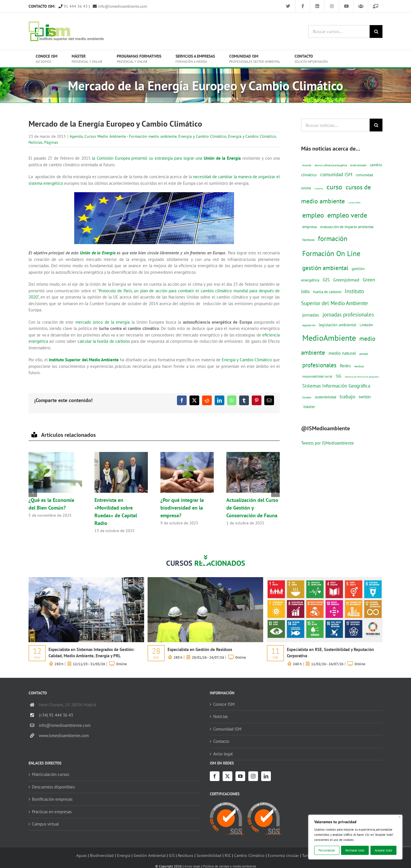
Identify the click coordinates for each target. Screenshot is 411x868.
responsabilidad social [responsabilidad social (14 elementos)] (317, 376)
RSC (228, 855)
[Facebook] (215, 776)
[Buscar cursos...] (339, 32)
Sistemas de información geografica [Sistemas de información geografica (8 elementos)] (362, 377)
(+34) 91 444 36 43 (56, 715)
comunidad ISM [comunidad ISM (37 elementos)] (336, 174)
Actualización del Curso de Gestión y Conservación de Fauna (252, 508)
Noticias (36, 142)
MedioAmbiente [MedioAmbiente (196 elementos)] (329, 338)
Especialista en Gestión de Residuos (200, 649)
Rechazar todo (355, 850)
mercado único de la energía (102, 322)
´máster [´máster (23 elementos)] (309, 406)
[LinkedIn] (266, 776)
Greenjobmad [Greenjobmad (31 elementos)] (346, 280)
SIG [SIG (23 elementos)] (339, 376)
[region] (355, 837)
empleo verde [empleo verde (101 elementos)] (347, 215)
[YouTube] (240, 776)
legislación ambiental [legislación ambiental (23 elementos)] (338, 325)
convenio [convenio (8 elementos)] (319, 188)
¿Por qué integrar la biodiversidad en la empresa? (182, 508)
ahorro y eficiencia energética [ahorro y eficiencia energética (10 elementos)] (331, 165)
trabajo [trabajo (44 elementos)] (347, 396)
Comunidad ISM (227, 729)
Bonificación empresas (52, 799)
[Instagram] (253, 776)
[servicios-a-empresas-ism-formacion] (86, 579)
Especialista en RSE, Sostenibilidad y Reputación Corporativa (330, 653)
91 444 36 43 (73, 6)
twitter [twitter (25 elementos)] (365, 397)
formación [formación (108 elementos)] (333, 238)
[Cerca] (400, 817)
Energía (124, 855)
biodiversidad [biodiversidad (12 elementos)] (358, 165)
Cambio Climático (249, 855)
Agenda (76, 136)
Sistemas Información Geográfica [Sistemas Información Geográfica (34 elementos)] (336, 386)
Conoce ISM (224, 704)
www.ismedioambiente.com (64, 736)
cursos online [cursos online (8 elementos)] (354, 202)
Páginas (51, 142)
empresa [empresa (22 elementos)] (310, 227)
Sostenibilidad (209, 855)
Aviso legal (223, 754)
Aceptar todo (383, 850)
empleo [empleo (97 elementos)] (313, 215)
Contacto (221, 741)
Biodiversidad (102, 855)
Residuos (186, 855)
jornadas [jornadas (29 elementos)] (311, 315)
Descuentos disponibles (53, 787)
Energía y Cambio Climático (202, 136)
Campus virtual (45, 824)
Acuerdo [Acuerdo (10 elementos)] (307, 165)
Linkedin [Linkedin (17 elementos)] (366, 325)
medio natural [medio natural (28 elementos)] (342, 353)
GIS (172, 855)
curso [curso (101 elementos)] (334, 187)
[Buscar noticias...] (335, 125)
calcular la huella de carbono (104, 341)
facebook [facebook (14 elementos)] (308, 240)
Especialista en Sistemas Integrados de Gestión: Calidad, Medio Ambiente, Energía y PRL (91, 653)
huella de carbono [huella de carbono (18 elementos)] (327, 292)
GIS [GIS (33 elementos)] (326, 280)
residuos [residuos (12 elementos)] (359, 366)
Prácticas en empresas (52, 812)
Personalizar (327, 850)
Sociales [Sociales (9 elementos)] (307, 397)
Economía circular (283, 855)
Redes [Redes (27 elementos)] (345, 366)
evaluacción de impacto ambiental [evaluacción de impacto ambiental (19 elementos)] (347, 227)
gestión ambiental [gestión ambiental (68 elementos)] (325, 268)
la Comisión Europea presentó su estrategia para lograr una (166, 158)
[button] (33, 493)
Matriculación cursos (51, 774)
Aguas (81, 855)
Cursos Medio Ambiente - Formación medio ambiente (131, 136)
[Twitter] (227, 776)
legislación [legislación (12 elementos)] (309, 325)
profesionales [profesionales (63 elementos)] (319, 365)
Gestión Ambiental (150, 855)
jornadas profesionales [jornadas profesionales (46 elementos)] (348, 315)
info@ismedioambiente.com (120, 6)
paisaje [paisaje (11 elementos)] (364, 354)
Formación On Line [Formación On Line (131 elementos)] (331, 253)
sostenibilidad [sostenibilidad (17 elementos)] (326, 397)
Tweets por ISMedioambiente (328, 443)
